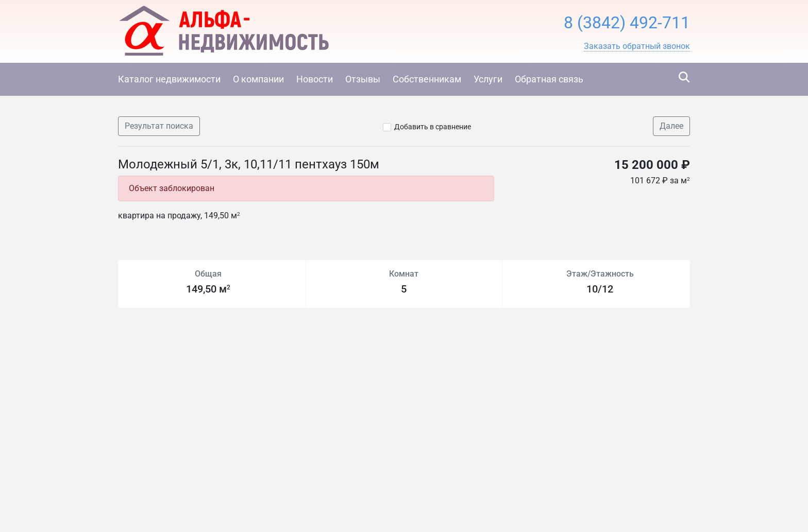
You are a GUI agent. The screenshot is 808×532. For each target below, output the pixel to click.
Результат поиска (159, 126)
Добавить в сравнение (433, 127)
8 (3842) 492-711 (627, 23)
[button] (637, 46)
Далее (671, 126)
